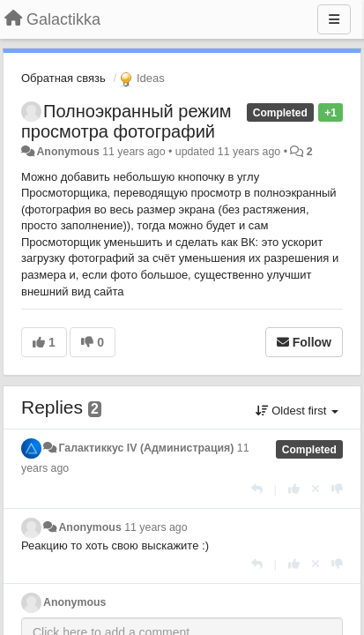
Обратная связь (63, 78)
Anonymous (67, 152)
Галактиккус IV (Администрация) (146, 448)
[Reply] (257, 489)
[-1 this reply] (337, 489)
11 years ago (156, 527)
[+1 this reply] (294, 489)
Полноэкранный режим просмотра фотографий (126, 121)
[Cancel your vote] (316, 489)
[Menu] (334, 19)
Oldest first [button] (297, 411)
